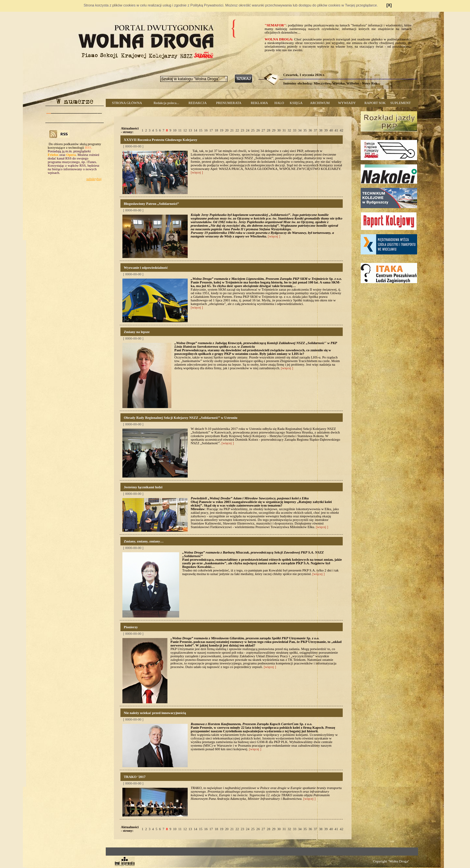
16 (206, 130)
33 (295, 130)
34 (300, 130)
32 (289, 130)
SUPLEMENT (401, 103)
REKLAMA (259, 103)
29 (274, 130)
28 (268, 130)
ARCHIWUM (320, 103)
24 (248, 130)
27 (263, 130)
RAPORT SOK (375, 103)
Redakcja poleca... (166, 103)
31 (284, 130)
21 (232, 130)
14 (196, 130)
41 (336, 130)
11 (180, 130)
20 (227, 130)
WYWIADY (347, 103)
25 (253, 130)
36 (310, 130)
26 (258, 130)
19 (221, 130)
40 (331, 130)
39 (326, 130)
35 (305, 130)
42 (342, 130)
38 (321, 130)
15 (201, 130)
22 (237, 130)
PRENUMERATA (229, 103)
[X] (389, 5)
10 (175, 130)
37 (315, 130)
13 (190, 130)
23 (242, 130)
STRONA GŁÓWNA (127, 103)
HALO (279, 103)
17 (211, 130)
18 (216, 130)
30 (279, 130)
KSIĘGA (296, 103)
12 (185, 130)
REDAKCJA (197, 103)
